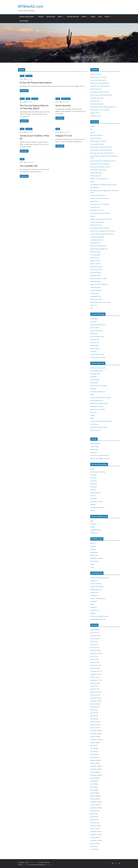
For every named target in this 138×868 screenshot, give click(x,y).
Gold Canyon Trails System (98, 80)
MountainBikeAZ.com (97, 400)
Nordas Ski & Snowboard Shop (99, 455)
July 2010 (93, 710)
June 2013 (93, 642)
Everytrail (93, 546)
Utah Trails (94, 305)
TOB (92, 308)
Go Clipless (94, 478)
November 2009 (95, 734)
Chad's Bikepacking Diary (98, 325)
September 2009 (95, 740)
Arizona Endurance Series (98, 368)
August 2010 (94, 707)
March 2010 (94, 722)
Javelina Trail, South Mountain (99, 179)
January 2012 (94, 668)
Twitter (92, 564)
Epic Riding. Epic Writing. (98, 472)
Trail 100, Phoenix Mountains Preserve (102, 234)
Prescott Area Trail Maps (98, 409)
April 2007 (93, 820)
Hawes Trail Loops (96, 74)
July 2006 (93, 846)
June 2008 (93, 784)
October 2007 (94, 805)
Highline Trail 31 (95, 113)
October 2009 (94, 737)
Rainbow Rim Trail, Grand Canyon (100, 302)
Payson (22, 99)
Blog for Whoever (95, 444)
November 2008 (95, 769)
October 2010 (94, 704)
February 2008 (95, 796)
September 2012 (95, 653)
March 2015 (94, 639)
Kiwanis (93, 182)
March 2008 (94, 793)
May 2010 (93, 716)
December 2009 (95, 731)
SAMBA (92, 415)
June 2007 (93, 817)
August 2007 (94, 811)
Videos (93, 17)
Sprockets (93, 351)
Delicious (93, 543)
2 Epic (92, 469)
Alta (91, 129)
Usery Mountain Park (97, 240)
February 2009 (95, 760)
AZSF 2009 (93, 322)
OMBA (92, 604)
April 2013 (93, 645)
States (107, 17)
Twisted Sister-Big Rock (97, 237)
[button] (34, 17)
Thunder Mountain (96, 290)
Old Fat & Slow (95, 340)
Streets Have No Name (97, 354)
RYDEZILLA (93, 607)
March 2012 (94, 662)
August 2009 (94, 742)
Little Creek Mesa (95, 281)
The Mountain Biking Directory (99, 616)
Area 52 (93, 132)
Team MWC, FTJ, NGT (97, 502)
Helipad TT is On (64, 136)
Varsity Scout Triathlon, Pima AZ (34, 137)
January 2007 (94, 829)
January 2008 (94, 799)
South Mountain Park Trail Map (100, 92)
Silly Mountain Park (96, 225)
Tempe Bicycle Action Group (99, 427)
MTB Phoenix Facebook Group (99, 403)
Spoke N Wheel (95, 348)
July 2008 (93, 781)
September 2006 (95, 840)
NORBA (92, 527)
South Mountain (66, 99)
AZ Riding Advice (95, 374)
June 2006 (93, 849)
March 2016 (94, 633)
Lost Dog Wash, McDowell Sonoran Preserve (103, 185)
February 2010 (95, 725)
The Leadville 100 (29, 166)
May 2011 (93, 686)
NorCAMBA (94, 601)
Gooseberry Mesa (96, 276)
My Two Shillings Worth (97, 337)
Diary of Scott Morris (96, 331)
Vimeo (92, 567)
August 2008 (94, 778)
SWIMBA (93, 613)
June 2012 (93, 656)
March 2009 (94, 757)
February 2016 (95, 636)
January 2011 (94, 695)
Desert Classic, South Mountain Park (101, 95)
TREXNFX (93, 505)
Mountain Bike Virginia (97, 587)
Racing (22, 76)
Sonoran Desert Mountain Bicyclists (101, 421)
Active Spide (94, 319)
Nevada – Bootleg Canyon (98, 598)
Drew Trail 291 (95, 258)
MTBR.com (93, 524)
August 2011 (94, 683)
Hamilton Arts (94, 450)
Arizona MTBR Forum (97, 371)
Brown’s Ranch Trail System (99, 77)
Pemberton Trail (95, 207)
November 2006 (95, 834)
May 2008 (93, 787)
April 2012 (93, 659)
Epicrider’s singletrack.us (98, 392)
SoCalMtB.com (95, 610)
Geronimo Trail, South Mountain (100, 86)
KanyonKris (94, 487)
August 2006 (94, 843)
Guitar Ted (93, 481)
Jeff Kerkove (94, 484)
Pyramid (93, 216)
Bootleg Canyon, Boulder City (99, 249)
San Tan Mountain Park (97, 222)
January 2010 (94, 728)
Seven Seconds (63, 105)
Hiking (84, 17)
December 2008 (95, 766)
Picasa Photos (94, 561)
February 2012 (95, 665)
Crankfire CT (94, 581)
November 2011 (95, 674)
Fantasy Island (95, 293)
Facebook (93, 549)
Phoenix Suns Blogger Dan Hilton (100, 458)
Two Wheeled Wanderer (97, 508)
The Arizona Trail (95, 430)
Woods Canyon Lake (96, 270)
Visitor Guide (51, 17)
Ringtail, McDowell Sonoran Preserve (101, 219)
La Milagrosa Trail (96, 116)
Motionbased (94, 555)
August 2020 (94, 630)
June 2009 (93, 748)
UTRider (93, 511)
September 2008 (95, 775)
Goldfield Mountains (96, 173)
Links (100, 17)
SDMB (92, 418)
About (60, 17)
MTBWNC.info (94, 593)
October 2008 (94, 772)
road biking (29, 76)
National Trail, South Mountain (100, 83)
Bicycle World (94, 383)
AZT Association (95, 380)
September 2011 (95, 680)
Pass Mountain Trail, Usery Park (100, 110)
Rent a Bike (94, 412)
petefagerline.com (96, 530)
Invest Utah (94, 452)
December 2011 (95, 671)
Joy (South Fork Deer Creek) (98, 279)
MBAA (92, 395)
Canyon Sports (95, 447)
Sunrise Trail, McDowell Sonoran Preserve (103, 231)
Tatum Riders (94, 424)
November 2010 (95, 701)
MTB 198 (93, 496)
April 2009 (93, 754)
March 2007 (94, 823)
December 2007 (95, 802)
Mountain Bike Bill (96, 584)
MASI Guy (93, 490)
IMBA (92, 521)
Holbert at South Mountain (98, 246)
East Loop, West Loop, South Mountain (102, 153)
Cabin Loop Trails (95, 252)
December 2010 (95, 698)
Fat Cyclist (93, 475)
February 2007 (95, 826)
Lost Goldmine (95, 188)
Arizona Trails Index (26, 17)
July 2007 (93, 814)
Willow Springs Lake (96, 267)
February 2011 (95, 692)
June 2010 (93, 713)
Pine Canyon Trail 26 (96, 299)
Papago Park (94, 201)
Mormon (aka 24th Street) (98, 195)
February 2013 (95, 650)
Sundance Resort (95, 287)
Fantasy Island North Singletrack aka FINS (103, 107)
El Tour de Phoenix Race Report (36, 83)
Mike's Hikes (94, 334)
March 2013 (94, 647)
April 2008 (93, 790)
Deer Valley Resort (96, 273)
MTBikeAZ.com (31, 6)
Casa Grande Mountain (97, 144)
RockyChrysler (94, 345)
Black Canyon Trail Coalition (99, 386)
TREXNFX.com (94, 533)
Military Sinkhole (95, 264)
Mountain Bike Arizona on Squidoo (101, 398)
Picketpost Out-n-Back (97, 98)
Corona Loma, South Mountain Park (101, 147)
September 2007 (95, 808)
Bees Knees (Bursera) (97, 104)
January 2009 (94, 763)
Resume (41, 17)
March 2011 (94, 689)
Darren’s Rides (95, 328)
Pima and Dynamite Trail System (100, 213)
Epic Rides (93, 389)
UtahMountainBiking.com (98, 619)
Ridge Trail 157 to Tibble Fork (99, 284)
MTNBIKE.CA (94, 596)
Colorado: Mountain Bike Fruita (100, 578)
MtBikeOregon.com (96, 590)
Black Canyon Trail (96, 89)
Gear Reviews (24, 21)
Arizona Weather (73, 17)
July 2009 (93, 745)
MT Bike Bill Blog (95, 493)
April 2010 (93, 719)
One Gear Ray (94, 342)
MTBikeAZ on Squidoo (97, 406)
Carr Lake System (95, 255)
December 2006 (95, 832)
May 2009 (93, 751)
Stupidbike (93, 499)
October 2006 (94, 837)
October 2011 (94, 677)
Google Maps (94, 552)
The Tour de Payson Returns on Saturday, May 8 (34, 107)
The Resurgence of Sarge (98, 357)
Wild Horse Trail (95, 101)
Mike (22, 79)
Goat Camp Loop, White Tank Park (100, 167)
